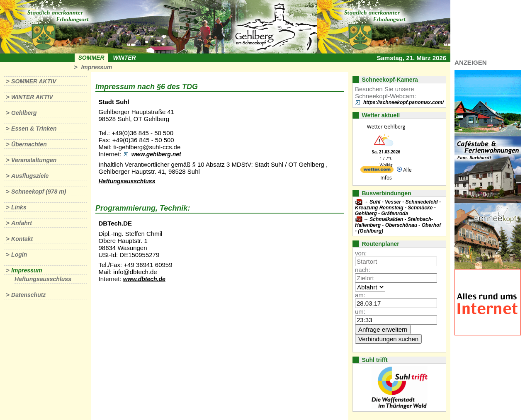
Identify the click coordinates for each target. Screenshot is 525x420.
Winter (124, 58)
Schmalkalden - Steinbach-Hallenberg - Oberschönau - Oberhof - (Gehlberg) (398, 225)
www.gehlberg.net (156, 154)
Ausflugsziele (30, 176)
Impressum (96, 67)
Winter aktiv (32, 97)
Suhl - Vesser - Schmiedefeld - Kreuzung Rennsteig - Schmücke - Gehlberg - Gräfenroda (398, 208)
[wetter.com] (377, 171)
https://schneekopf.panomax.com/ (403, 102)
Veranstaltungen (34, 160)
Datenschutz (28, 295)
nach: (363, 270)
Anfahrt (22, 223)
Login (19, 255)
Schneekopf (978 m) (39, 192)
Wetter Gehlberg (386, 127)
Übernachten (29, 144)
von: (361, 253)
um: (360, 312)
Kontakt (22, 239)
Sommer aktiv (34, 81)
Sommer (91, 58)
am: (360, 295)
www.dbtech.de (144, 279)
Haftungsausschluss (43, 279)
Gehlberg (24, 113)
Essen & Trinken (34, 129)
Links (19, 207)
